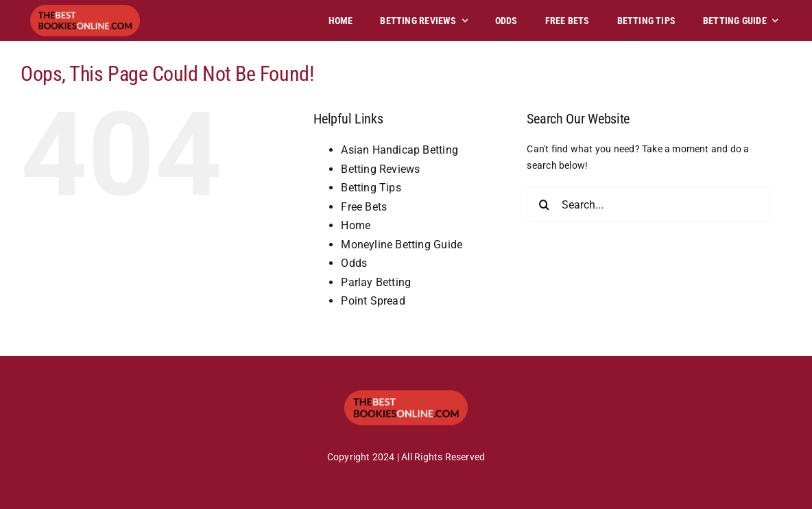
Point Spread (373, 301)
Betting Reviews (380, 169)
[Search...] (648, 204)
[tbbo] (85, 10)
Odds (354, 263)
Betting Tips (371, 188)
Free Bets (364, 207)
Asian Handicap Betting (399, 150)
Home (356, 225)
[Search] (544, 204)
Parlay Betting (376, 282)
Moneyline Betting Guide (402, 245)
